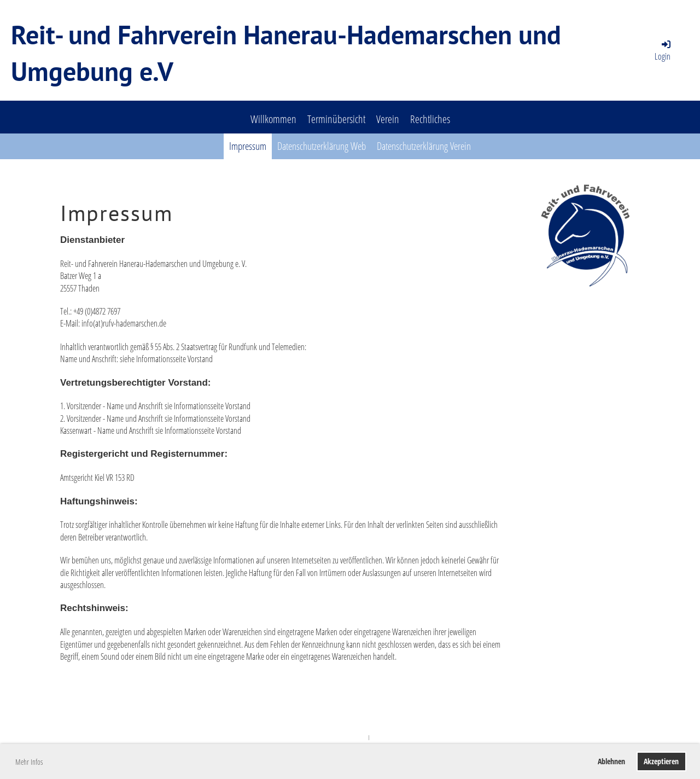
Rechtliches (430, 119)
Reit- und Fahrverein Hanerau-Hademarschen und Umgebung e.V (286, 53)
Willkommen (273, 119)
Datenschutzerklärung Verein (424, 146)
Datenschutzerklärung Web (322, 146)
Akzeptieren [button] (661, 761)
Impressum (248, 146)
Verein (388, 119)
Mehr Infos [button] (29, 762)
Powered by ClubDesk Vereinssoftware (332, 737)
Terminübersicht (336, 119)
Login (663, 50)
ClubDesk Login (387, 737)
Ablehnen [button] (611, 761)
